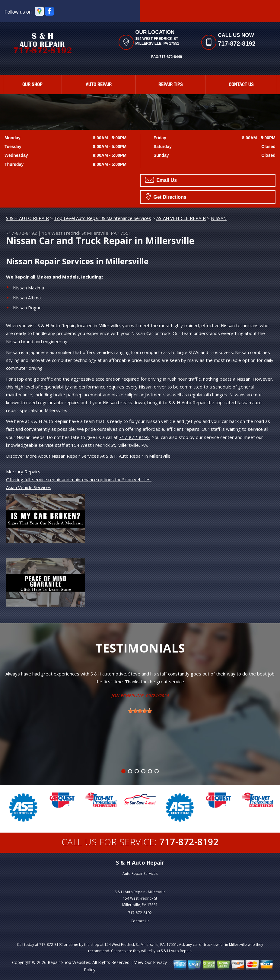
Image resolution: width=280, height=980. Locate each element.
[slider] (140, 711)
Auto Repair (99, 85)
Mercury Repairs (23, 472)
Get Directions (166, 196)
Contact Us (241, 85)
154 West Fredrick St (64, 233)
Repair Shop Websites (69, 962)
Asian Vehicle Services (29, 487)
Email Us (161, 180)
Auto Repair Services (140, 874)
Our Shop (32, 85)
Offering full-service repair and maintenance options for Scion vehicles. (79, 479)
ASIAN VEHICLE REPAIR (181, 218)
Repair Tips (171, 85)
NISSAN (219, 218)
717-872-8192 (237, 44)
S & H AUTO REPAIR (27, 218)
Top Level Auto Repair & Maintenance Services (103, 218)
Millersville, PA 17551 (109, 233)
